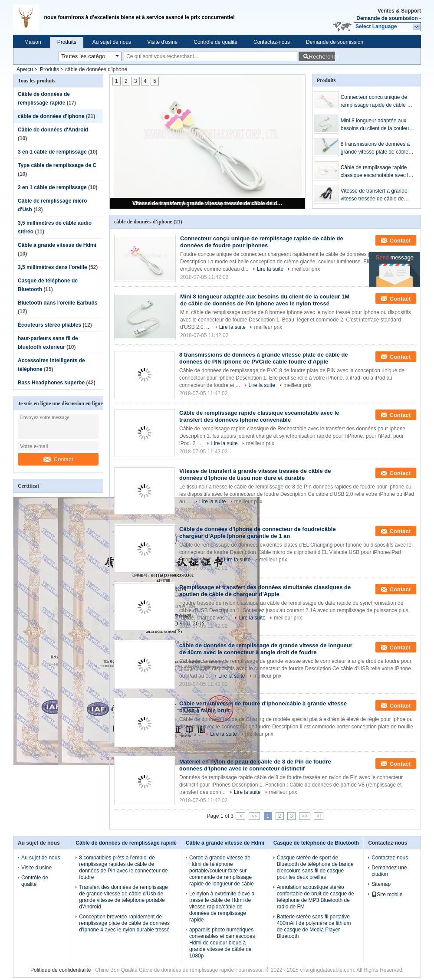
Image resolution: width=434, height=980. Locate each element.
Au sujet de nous (112, 42)
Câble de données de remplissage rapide (126, 843)
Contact (58, 459)
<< (254, 816)
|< (240, 816)
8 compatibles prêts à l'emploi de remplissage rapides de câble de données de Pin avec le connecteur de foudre (123, 867)
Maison (33, 42)
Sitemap (381, 884)
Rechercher (322, 57)
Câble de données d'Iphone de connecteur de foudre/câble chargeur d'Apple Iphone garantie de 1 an (258, 533)
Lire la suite (270, 269)
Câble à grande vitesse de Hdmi (57, 245)
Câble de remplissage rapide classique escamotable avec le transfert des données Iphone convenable (376, 172)
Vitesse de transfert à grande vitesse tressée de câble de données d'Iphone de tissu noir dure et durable (208, 203)
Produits (67, 42)
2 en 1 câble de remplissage (52, 187)
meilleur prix (306, 269)
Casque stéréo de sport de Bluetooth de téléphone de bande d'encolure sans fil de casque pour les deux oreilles (315, 867)
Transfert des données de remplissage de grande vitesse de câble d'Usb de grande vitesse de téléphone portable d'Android (123, 897)
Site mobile (387, 895)
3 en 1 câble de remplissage (52, 152)
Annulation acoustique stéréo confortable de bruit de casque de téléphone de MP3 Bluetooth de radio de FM (316, 897)
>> (305, 816)
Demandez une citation (389, 871)
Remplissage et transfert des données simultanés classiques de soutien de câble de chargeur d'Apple (265, 591)
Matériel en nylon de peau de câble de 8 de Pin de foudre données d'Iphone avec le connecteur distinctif (255, 765)
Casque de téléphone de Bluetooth (316, 843)
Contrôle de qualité (215, 42)
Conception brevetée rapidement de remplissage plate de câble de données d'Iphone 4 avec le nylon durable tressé (124, 923)
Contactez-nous (272, 42)
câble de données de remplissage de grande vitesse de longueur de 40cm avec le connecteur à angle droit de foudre (266, 649)
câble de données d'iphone (51, 116)
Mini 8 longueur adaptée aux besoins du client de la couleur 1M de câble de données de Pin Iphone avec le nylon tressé (377, 125)
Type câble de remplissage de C (57, 165)
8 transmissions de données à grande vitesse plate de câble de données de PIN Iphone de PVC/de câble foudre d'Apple (375, 148)
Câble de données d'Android (53, 130)
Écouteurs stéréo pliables (49, 325)
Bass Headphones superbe (51, 383)
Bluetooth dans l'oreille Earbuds (58, 303)
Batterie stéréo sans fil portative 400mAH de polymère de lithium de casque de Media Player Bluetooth (314, 926)
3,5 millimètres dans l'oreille (53, 267)
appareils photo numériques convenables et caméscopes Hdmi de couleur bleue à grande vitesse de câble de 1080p (222, 943)
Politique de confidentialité (61, 970)
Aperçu (25, 69)
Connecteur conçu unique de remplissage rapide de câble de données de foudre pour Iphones (377, 102)
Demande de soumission (387, 18)
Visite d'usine (162, 42)
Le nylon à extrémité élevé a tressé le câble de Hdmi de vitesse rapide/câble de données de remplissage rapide (222, 907)
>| (319, 816)
